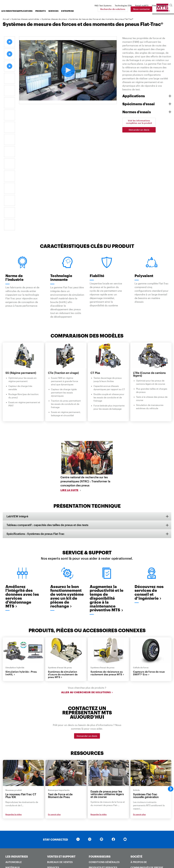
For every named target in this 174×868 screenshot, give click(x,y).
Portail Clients (58, 785)
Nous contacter (161, 9)
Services (75, 11)
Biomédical (13, 780)
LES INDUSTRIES (17, 758)
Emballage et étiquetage (106, 785)
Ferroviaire (14, 801)
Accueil (6, 19)
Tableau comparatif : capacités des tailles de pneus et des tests (48, 426)
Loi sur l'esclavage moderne (73, 860)
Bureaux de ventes (60, 763)
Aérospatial (14, 774)
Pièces (51, 780)
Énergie (11, 796)
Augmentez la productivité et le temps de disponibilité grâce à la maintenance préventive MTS (107, 499)
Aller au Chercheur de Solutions (87, 594)
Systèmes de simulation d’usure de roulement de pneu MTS (63, 576)
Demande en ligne (101, 823)
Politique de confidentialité (91, 855)
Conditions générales (104, 763)
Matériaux (13, 769)
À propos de (139, 763)
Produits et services (103, 769)
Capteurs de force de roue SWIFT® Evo (149, 574)
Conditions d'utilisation (121, 855)
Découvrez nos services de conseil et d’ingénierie (149, 493)
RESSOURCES (56, 812)
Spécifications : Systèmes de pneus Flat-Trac (36, 435)
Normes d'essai (16, 823)
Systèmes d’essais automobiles (26, 19)
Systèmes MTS (140, 818)
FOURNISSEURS (100, 758)
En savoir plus (54, 716)
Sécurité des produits (62, 834)
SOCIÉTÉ (136, 758)
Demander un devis (139, 130)
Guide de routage (101, 791)
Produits (62, 11)
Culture (136, 788)
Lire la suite (69, 391)
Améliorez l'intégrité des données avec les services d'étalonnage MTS (22, 497)
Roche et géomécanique (22, 791)
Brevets (53, 840)
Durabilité (138, 793)
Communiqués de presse (147, 769)
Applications (47, 11)
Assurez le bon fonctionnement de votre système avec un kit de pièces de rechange (67, 497)
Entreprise (89, 11)
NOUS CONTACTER (102, 812)
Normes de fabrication (105, 780)
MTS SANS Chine (141, 834)
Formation (55, 774)
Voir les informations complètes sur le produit (139, 122)
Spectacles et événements (140, 781)
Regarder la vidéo (99, 716)
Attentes (95, 774)
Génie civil (13, 785)
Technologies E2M (143, 823)
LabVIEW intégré (18, 417)
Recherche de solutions (132, 9)
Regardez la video (14, 716)
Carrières (137, 774)
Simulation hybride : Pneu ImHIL (21, 574)
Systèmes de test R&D (145, 829)
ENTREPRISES (140, 812)
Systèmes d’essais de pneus (54, 19)
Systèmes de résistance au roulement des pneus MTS (107, 574)
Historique (138, 798)
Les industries (31, 11)
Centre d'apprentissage (63, 818)
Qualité (52, 829)
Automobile (14, 763)
